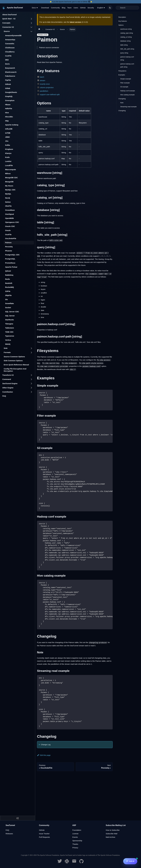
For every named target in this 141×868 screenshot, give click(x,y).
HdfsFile (9, 108)
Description (122, 17)
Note (122, 103)
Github (8, 84)
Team (69, 8)
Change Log (46, 745)
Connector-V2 (8, 27)
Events (75, 837)
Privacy (75, 848)
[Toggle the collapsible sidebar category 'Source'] (31, 31)
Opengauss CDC (12, 222)
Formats (7, 352)
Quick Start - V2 (9, 19)
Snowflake (9, 303)
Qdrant (8, 271)
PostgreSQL (10, 259)
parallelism (44, 91)
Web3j (8, 344)
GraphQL (9, 96)
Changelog (122, 99)
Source (7, 31)
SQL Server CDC (12, 312)
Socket (8, 308)
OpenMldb (9, 218)
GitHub (83, 8)
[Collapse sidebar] (18, 818)
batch (42, 77)
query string (124, 53)
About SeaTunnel (9, 15)
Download (45, 8)
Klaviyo (8, 153)
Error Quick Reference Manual (16, 365)
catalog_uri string (126, 37)
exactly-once (45, 84)
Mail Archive (110, 837)
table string (124, 45)
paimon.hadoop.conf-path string (127, 65)
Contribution (8, 392)
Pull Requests (44, 837)
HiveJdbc (9, 117)
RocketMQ (9, 287)
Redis (8, 279)
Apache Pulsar (11, 267)
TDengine (9, 324)
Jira (7, 141)
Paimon (8, 243)
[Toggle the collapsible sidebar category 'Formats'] (31, 353)
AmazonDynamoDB (13, 35)
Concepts (6, 23)
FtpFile (8, 80)
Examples (122, 75)
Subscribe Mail (111, 834)
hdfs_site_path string (127, 49)
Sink (6, 348)
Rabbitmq (9, 275)
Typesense (10, 336)
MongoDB (9, 182)
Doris (7, 64)
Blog (64, 8)
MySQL (8, 194)
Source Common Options (14, 357)
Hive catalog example (127, 95)
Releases (9, 834)
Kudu (7, 157)
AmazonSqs (10, 40)
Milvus (8, 173)
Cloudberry (10, 52)
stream (43, 80)
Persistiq (9, 247)
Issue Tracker (44, 834)
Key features (123, 21)
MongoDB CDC (11, 178)
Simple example (126, 79)
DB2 (7, 60)
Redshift (9, 283)
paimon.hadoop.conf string (127, 58)
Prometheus (10, 263)
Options (121, 25)
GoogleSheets (11, 92)
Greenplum (10, 100)
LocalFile (9, 165)
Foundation (77, 830)
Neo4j (8, 198)
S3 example (124, 87)
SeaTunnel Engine (10, 383)
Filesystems (122, 71)
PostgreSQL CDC (12, 255)
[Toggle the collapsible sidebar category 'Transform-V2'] (31, 375)
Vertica (8, 340)
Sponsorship (77, 841)
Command (7, 379)
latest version (75, 22)
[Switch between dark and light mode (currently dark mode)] (110, 8)
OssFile (8, 234)
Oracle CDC (10, 226)
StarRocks (9, 320)
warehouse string (126, 29)
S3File (8, 291)
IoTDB (8, 133)
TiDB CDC (9, 332)
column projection (47, 87)
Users (76, 8)
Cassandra (10, 44)
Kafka (8, 145)
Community (55, 8)
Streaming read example (128, 107)
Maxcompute (11, 169)
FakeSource (10, 76)
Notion (8, 202)
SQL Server (10, 316)
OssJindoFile (11, 238)
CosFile (8, 56)
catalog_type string (127, 33)
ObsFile (8, 206)
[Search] (127, 8)
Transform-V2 (8, 375)
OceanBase (10, 210)
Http (7, 121)
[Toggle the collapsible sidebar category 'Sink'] (31, 348)
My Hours (9, 186)
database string (125, 41)
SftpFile (8, 295)
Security (91, 8)
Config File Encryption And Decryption (15, 370)
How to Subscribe (113, 830)
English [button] (100, 8)
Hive (7, 113)
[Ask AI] (130, 861)
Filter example (125, 83)
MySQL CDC (10, 190)
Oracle (8, 230)
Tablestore (10, 328)
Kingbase (9, 149)
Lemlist (8, 161)
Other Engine (8, 388)
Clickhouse (10, 48)
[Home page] (39, 29)
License (75, 834)
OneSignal (9, 214)
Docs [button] (34, 8)
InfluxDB (9, 129)
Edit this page (44, 755)
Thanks (75, 844)
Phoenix (9, 251)
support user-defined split (50, 94)
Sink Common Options (13, 361)
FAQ (4, 396)
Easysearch (10, 68)
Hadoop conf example (128, 91)
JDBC (8, 137)
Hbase (8, 105)
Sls (6, 299)
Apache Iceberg (12, 125)
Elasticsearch (11, 72)
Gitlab (8, 88)
